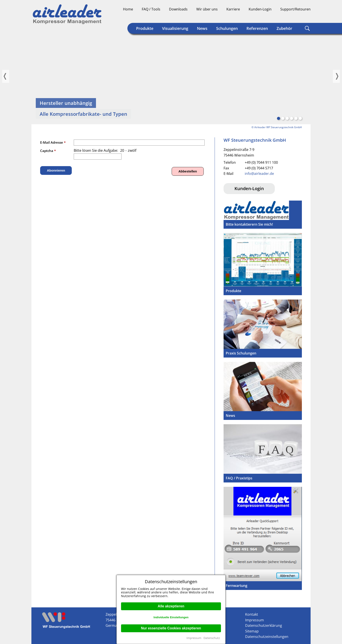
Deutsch (291, 17)
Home (128, 9)
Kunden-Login (260, 9)
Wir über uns (207, 9)
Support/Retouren (295, 9)
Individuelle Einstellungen (171, 617)
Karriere (233, 9)
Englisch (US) (307, 17)
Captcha (48, 151)
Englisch (299, 17)
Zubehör (284, 28)
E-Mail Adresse (53, 142)
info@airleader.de (259, 174)
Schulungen (227, 28)
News (202, 28)
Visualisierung (175, 28)
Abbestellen (188, 171)
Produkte (145, 28)
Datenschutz (212, 638)
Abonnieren (56, 170)
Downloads (178, 9)
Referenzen (257, 28)
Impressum (194, 638)
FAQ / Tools (151, 9)
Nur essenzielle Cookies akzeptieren (171, 628)
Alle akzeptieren (171, 606)
